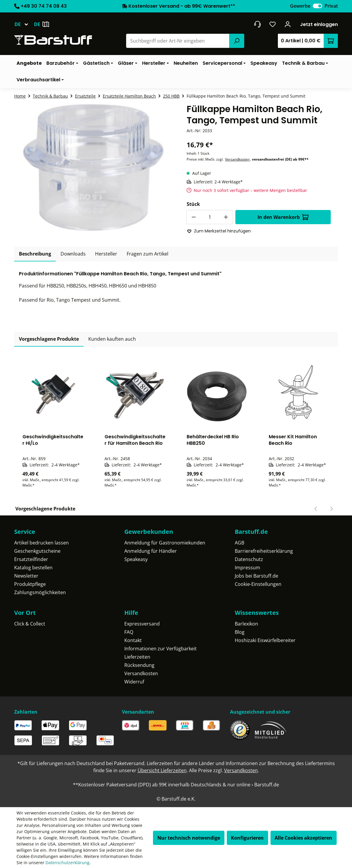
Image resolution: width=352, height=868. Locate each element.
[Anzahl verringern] (193, 217)
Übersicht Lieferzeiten (162, 770)
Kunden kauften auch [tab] (112, 339)
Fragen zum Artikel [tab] (148, 254)
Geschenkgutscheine (37, 551)
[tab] (35, 254)
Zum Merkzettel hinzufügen (219, 231)
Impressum (247, 568)
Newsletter (26, 576)
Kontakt (133, 640)
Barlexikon (246, 624)
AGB (239, 543)
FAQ (129, 632)
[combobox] (178, 41)
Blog (240, 632)
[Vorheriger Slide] (316, 509)
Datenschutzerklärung (67, 863)
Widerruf (134, 682)
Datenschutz (249, 559)
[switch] (317, 6)
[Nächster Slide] (331, 509)
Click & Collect (30, 624)
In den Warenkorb (283, 217)
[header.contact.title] (257, 24)
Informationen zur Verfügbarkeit (160, 649)
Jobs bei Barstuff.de (256, 576)
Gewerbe (300, 6)
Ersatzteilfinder (31, 559)
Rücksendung (139, 665)
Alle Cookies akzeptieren (303, 838)
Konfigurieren (247, 838)
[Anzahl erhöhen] (226, 217)
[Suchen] (237, 41)
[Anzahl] (210, 217)
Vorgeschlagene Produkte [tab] (49, 339)
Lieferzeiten (137, 657)
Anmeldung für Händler (151, 551)
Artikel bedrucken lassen (41, 543)
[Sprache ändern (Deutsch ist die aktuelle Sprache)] (24, 24)
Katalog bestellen (33, 568)
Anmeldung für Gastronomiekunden (165, 543)
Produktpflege (30, 584)
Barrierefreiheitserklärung (264, 551)
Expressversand (142, 624)
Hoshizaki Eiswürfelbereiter (265, 640)
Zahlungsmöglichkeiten (40, 592)
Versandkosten (237, 159)
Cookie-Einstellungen (258, 584)
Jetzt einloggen (319, 24)
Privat (331, 6)
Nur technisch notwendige (189, 838)
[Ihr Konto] (288, 24)
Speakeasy (136, 559)
